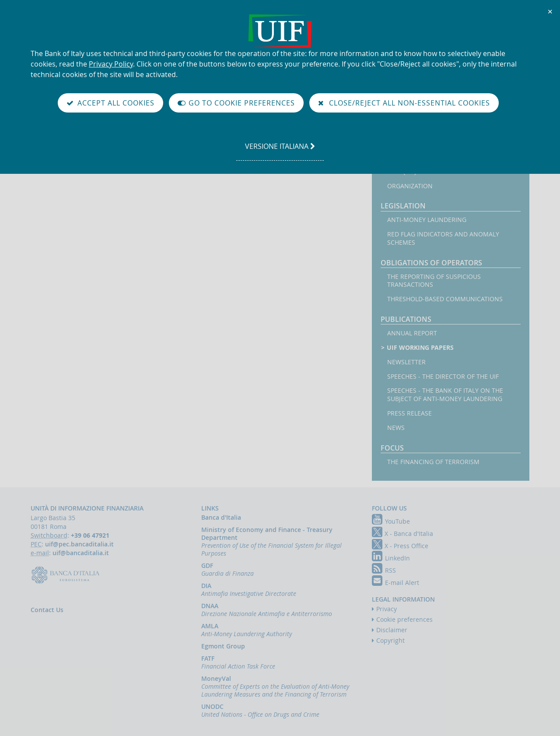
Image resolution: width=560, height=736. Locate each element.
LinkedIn (391, 558)
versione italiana (280, 151)
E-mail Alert (395, 583)
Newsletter (406, 362)
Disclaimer (392, 630)
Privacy (387, 609)
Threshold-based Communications (445, 299)
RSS (384, 570)
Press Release (409, 413)
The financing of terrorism (433, 462)
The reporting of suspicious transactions (434, 281)
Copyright (390, 640)
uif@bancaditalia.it (81, 553)
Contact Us (47, 610)
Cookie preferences (404, 619)
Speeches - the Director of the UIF (443, 377)
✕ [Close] (550, 11)
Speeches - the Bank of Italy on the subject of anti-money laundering (445, 395)
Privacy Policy (111, 64)
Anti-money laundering (427, 220)
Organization (410, 186)
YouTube (391, 521)
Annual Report (412, 333)
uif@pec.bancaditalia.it (79, 544)
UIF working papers (420, 348)
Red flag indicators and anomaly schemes (443, 238)
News (396, 428)
